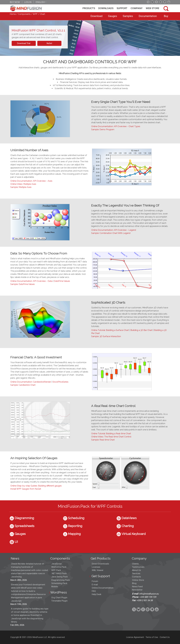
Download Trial (24, 43)
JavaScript (57, 564)
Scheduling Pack (59, 583)
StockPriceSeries (60, 382)
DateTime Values (62, 281)
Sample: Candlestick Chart (23, 385)
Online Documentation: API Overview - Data (31, 281)
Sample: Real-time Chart (103, 440)
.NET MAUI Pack (59, 573)
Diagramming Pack (61, 580)
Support (122, 8)
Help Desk (96, 594)
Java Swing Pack (59, 577)
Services (136, 573)
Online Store (138, 580)
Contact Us (165, 637)
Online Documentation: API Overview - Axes (31, 181)
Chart (43, 14)
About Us (136, 570)
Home (13, 14)
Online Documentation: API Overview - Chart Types (116, 126)
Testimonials (138, 567)
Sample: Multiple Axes (21, 187)
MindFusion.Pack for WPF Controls (90, 506)
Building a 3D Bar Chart (142, 330)
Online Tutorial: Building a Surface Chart (110, 330)
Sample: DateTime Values (23, 284)
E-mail (95, 585)
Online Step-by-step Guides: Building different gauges (36, 486)
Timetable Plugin (59, 601)
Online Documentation (103, 588)
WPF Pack (56, 570)
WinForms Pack (59, 567)
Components (24, 14)
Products (89, 8)
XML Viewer (98, 570)
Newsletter (137, 590)
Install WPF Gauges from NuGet (26, 489)
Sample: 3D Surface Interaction (106, 336)
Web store (153, 8)
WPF (35, 14)
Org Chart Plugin (59, 597)
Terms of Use (152, 637)
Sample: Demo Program (103, 129)
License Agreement (135, 637)
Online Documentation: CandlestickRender (31, 382)
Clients (135, 564)
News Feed (137, 586)
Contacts (136, 577)
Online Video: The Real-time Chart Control (111, 437)
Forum (95, 581)
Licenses (96, 567)
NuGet (49, 43)
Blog (134, 583)
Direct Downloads (100, 564)
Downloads (106, 8)
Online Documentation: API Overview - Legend (114, 230)
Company (137, 8)
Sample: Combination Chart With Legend (111, 233)
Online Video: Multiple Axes (23, 184)
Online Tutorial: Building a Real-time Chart (111, 434)
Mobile (55, 586)
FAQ (94, 591)
